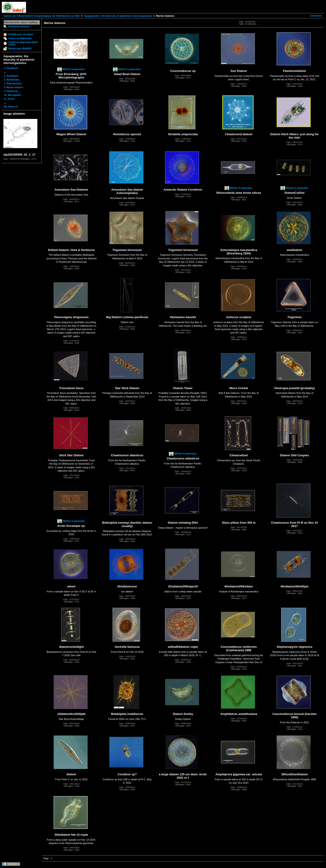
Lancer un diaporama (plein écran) (23, 43)
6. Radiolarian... (12, 80)
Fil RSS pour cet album (21, 34)
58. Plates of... (12, 107)
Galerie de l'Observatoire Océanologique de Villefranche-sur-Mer (42, 16)
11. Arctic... (10, 99)
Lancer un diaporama (20, 38)
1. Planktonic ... (12, 68)
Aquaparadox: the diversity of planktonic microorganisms (118, 16)
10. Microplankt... (13, 95)
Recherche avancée (19, 27)
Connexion (316, 16)
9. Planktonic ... (12, 91)
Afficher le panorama (73, 69)
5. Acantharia (11, 76)
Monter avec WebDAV (20, 48)
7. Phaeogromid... (13, 84)
